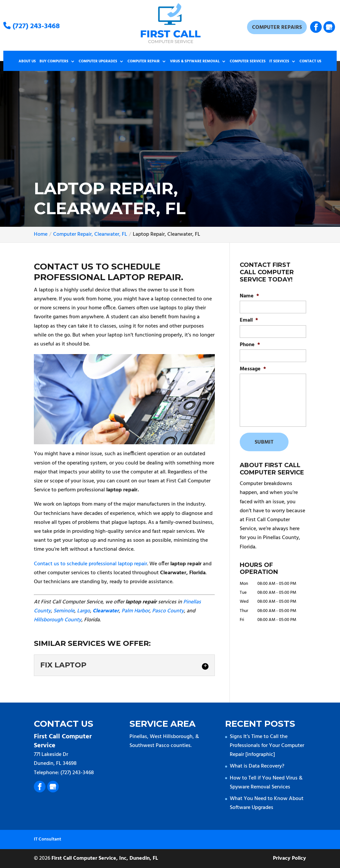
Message (253, 369)
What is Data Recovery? (257, 766)
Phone (250, 345)
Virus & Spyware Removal (195, 62)
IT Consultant (47, 839)
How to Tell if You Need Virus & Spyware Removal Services (266, 783)
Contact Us (310, 62)
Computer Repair (144, 62)
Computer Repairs (277, 28)
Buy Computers (54, 62)
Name (249, 296)
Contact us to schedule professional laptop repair (90, 564)
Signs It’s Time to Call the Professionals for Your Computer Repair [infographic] (267, 746)
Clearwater (106, 611)
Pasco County (168, 611)
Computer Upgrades (98, 62)
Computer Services (248, 62)
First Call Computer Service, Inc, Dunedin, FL (105, 858)
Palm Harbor (135, 611)
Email (249, 320)
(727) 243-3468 (32, 26)
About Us (27, 62)
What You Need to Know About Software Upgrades (267, 803)
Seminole (64, 611)
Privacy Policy (290, 858)
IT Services (279, 62)
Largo (84, 611)
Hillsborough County (58, 620)
